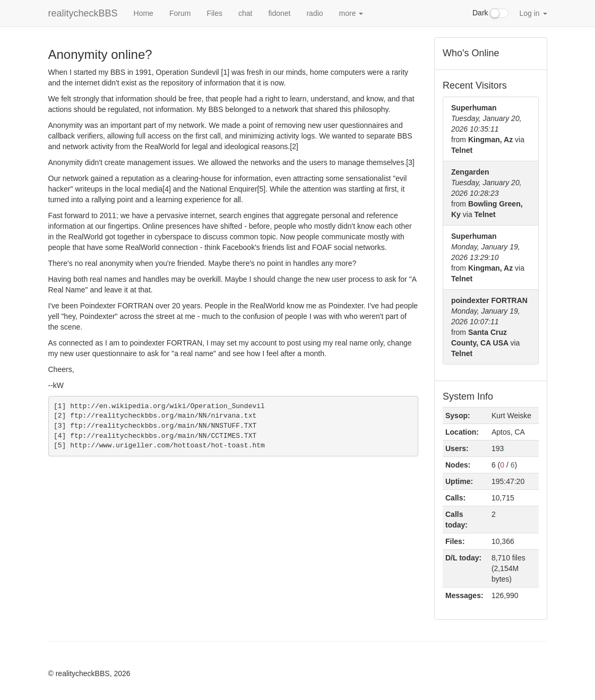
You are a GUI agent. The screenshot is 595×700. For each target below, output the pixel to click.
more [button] (351, 13)
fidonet (279, 13)
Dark (490, 13)
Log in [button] (533, 13)
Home (144, 13)
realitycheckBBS (83, 13)
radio (314, 13)
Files (214, 13)
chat (245, 13)
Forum (180, 13)
